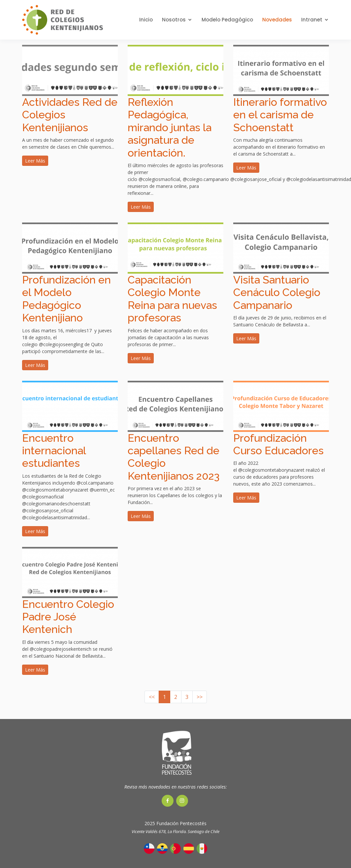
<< (152, 697)
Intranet (312, 20)
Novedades (277, 20)
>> (200, 697)
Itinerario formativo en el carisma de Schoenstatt (280, 115)
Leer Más (35, 161)
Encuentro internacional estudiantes (54, 451)
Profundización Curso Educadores (278, 444)
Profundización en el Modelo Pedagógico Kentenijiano (66, 299)
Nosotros (174, 20)
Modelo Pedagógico (227, 20)
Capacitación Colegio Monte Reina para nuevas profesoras (172, 299)
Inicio (146, 20)
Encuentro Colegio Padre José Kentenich (68, 617)
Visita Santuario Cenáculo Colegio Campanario (277, 292)
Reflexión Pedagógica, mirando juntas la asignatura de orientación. (170, 127)
